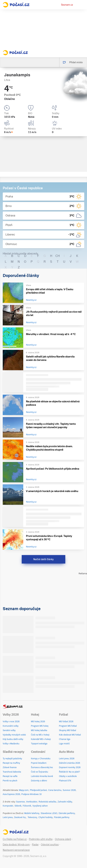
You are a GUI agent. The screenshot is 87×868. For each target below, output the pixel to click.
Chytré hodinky (46, 817)
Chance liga (65, 739)
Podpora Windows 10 (31, 794)
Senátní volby (9, 730)
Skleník (18, 806)
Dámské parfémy (67, 813)
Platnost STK (65, 781)
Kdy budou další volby (13, 739)
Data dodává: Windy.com (16, 845)
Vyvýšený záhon (40, 806)
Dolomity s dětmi (39, 781)
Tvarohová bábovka (12, 772)
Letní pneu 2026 (67, 759)
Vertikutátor (32, 802)
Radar (35, 845)
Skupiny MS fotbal (68, 730)
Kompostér (8, 806)
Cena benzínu (55, 790)
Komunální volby (11, 726)
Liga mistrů (64, 744)
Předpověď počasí (38, 790)
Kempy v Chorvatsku (41, 759)
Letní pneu (8, 817)
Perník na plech (10, 781)
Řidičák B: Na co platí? (69, 772)
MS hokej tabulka (39, 730)
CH (58, 256)
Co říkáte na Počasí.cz (15, 839)
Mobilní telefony (32, 813)
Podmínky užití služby (41, 839)
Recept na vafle (10, 776)
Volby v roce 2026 (11, 722)
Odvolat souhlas (50, 845)
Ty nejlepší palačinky (12, 759)
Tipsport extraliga (39, 744)
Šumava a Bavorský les (42, 767)
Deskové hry (20, 817)
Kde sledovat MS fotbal (70, 735)
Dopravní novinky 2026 (70, 767)
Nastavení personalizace (16, 850)
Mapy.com (24, 790)
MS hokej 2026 (38, 722)
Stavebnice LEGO (49, 813)
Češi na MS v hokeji (40, 735)
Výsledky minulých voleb (14, 735)
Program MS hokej (40, 726)
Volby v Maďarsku (11, 744)
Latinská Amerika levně (42, 776)
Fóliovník (27, 806)
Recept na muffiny (11, 763)
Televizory (32, 817)
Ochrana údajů (63, 839)
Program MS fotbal (68, 726)
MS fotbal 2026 (66, 722)
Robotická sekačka (47, 802)
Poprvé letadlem (39, 763)
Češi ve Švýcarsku (39, 772)
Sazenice (20, 802)
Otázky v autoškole (68, 776)
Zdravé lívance (10, 767)
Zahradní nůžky (65, 802)
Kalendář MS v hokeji (41, 739)
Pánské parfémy (62, 817)
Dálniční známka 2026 (69, 763)
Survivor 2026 (69, 790)
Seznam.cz (67, 5)
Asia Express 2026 (11, 794)
